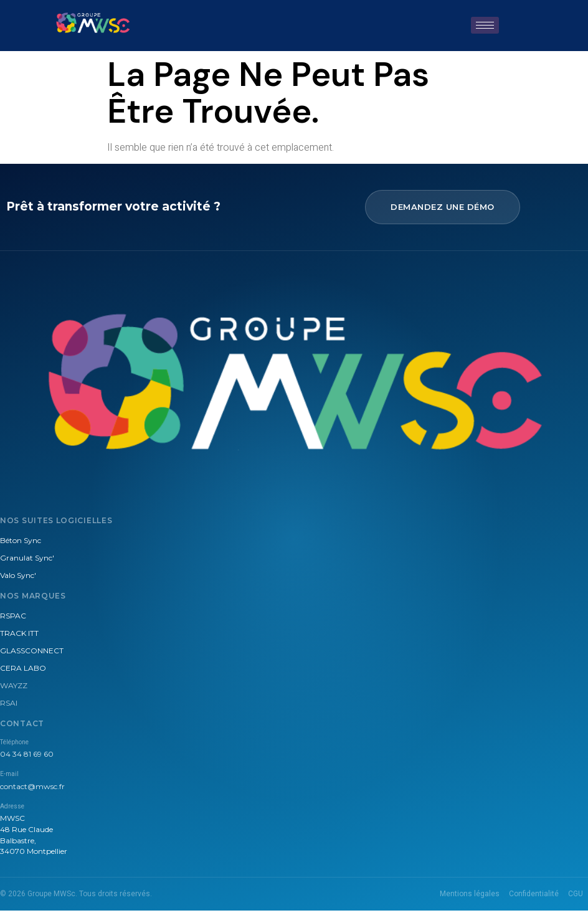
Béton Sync (21, 540)
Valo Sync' (18, 575)
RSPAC (13, 616)
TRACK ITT (19, 633)
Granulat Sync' (27, 558)
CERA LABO (23, 668)
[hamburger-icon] (485, 25)
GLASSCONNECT (32, 651)
